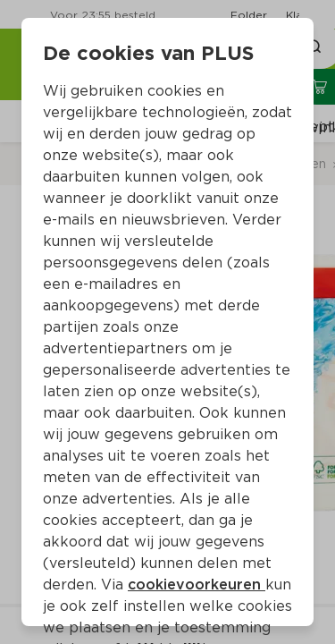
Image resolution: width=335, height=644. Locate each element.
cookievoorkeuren (197, 585)
